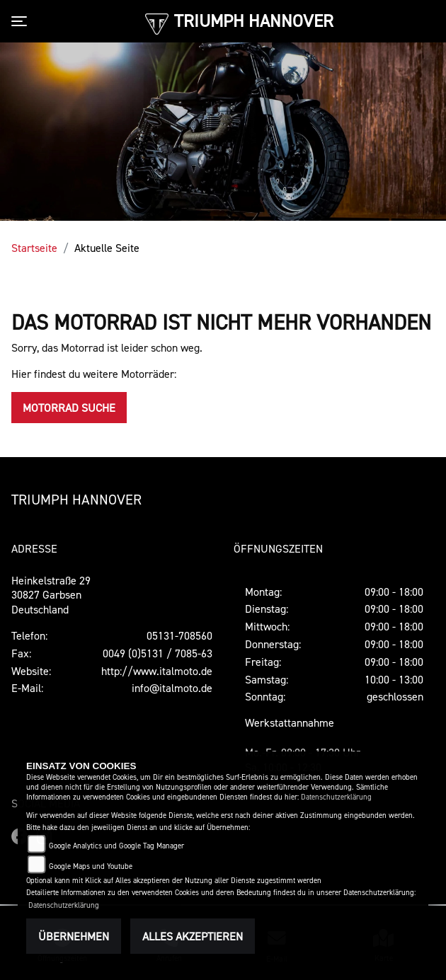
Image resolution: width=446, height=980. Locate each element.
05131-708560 (179, 635)
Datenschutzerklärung (336, 797)
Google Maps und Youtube (91, 866)
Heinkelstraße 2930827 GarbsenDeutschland (51, 595)
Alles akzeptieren (193, 936)
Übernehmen (74, 936)
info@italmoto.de (172, 688)
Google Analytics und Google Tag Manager (116, 846)
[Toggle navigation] (22, 21)
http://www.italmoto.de (157, 671)
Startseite (34, 248)
